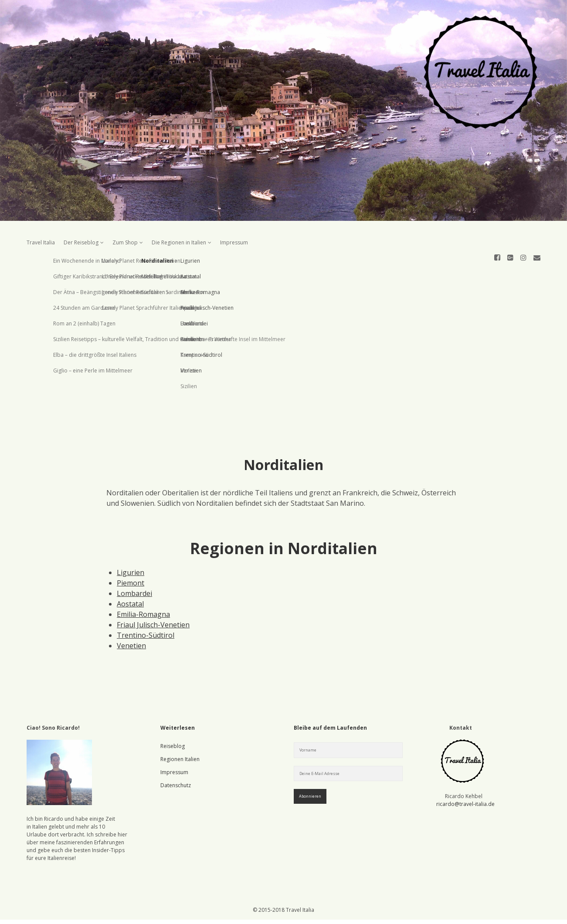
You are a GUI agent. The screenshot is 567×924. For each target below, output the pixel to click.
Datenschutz (176, 754)
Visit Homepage (283, 110)
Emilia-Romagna (143, 583)
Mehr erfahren (446, 910)
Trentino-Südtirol (146, 604)
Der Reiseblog (81, 242)
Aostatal (130, 572)
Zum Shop (125, 242)
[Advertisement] (283, 324)
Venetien (131, 614)
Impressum (234, 242)
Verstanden (398, 910)
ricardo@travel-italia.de (465, 773)
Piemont (131, 552)
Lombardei (134, 562)
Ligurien (131, 541)
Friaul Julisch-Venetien (153, 593)
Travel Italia (41, 242)
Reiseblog (173, 715)
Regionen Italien (180, 728)
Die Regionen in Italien (179, 242)
